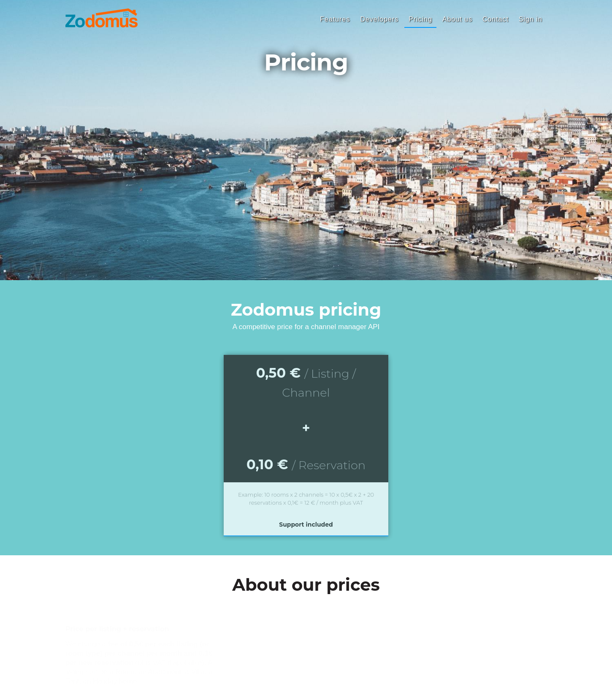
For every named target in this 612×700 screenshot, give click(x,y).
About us (457, 19)
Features (335, 19)
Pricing (420, 19)
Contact (496, 19)
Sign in (531, 19)
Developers (379, 19)
